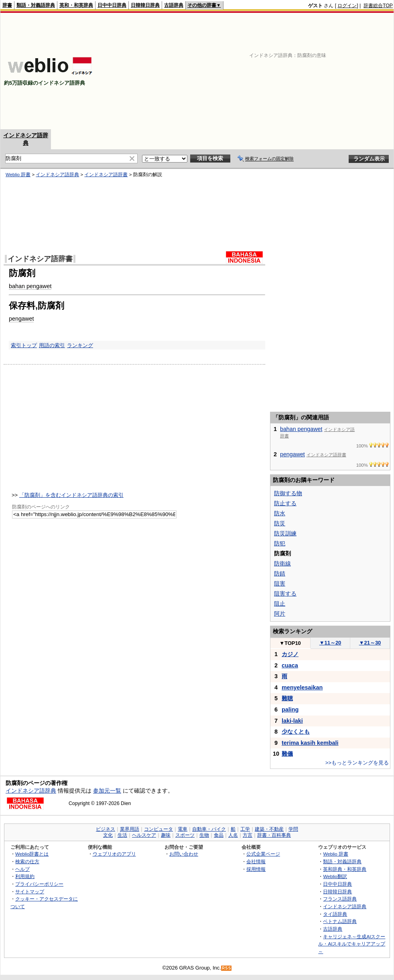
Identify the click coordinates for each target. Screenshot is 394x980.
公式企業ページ (263, 854)
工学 (245, 829)
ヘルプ (22, 869)
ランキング (80, 345)
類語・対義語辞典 (36, 5)
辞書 (7, 5)
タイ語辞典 (335, 914)
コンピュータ (158, 829)
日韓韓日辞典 (145, 5)
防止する (285, 503)
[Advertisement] (273, 71)
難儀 (287, 754)
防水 (280, 513)
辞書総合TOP (378, 6)
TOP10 (290, 643)
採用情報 (256, 869)
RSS (227, 968)
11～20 (330, 643)
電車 (183, 829)
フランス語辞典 (340, 899)
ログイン (347, 6)
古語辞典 (174, 5)
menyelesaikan (302, 687)
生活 (122, 835)
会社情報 (256, 861)
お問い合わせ (184, 854)
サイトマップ (30, 892)
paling (290, 710)
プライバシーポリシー (39, 884)
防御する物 (288, 493)
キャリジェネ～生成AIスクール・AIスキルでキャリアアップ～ (352, 944)
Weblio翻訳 (335, 876)
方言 (248, 835)
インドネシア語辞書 (106, 175)
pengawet (21, 319)
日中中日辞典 (112, 5)
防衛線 (282, 563)
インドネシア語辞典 (57, 175)
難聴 (287, 698)
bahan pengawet (30, 286)
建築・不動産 (269, 829)
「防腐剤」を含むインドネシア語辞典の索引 (71, 495)
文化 (108, 835)
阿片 (280, 614)
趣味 (166, 835)
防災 (280, 523)
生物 (204, 835)
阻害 (280, 584)
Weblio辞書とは (32, 854)
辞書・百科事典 (274, 835)
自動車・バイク (209, 829)
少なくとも (296, 732)
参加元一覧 (107, 791)
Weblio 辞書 (18, 175)
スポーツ (185, 835)
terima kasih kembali (310, 743)
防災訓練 (285, 533)
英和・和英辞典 (76, 5)
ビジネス (106, 829)
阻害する (285, 594)
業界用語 (130, 829)
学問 (293, 829)
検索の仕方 (27, 861)
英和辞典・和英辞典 (345, 869)
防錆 (280, 573)
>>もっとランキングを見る (357, 763)
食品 (219, 835)
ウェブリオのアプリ (114, 854)
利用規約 (25, 876)
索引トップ (24, 345)
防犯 (280, 543)
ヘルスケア (144, 835)
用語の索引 (52, 345)
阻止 (280, 604)
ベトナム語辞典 (340, 921)
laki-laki (292, 721)
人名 (233, 835)
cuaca (290, 665)
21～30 (370, 643)
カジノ (290, 654)
